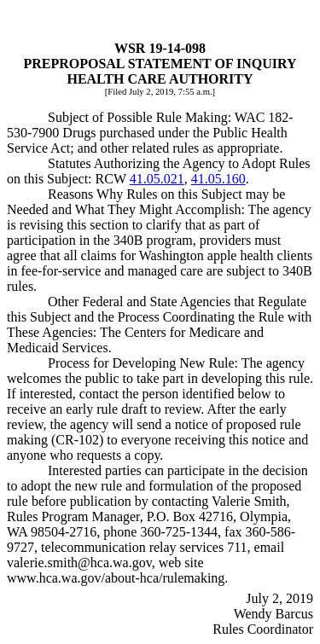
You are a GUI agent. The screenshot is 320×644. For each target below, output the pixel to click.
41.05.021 (157, 179)
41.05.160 (218, 179)
